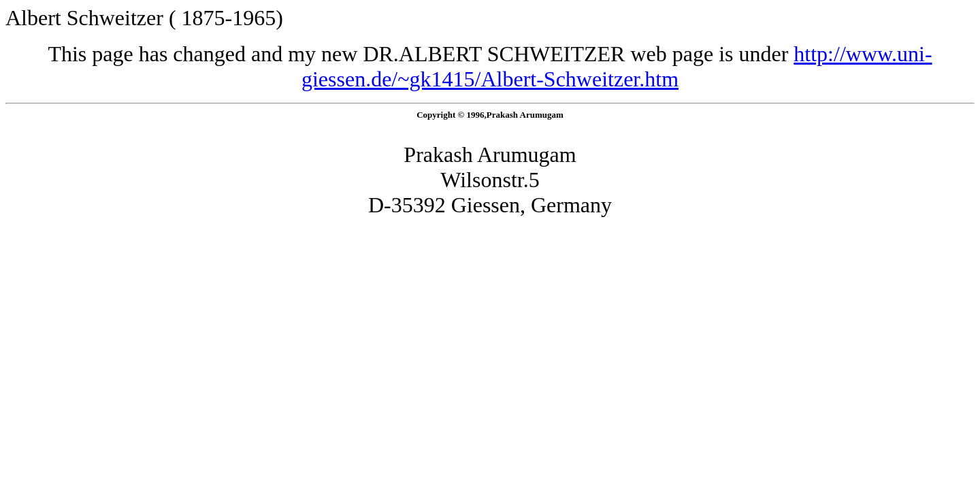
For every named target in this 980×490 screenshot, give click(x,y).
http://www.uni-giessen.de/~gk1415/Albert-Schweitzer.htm (617, 66)
